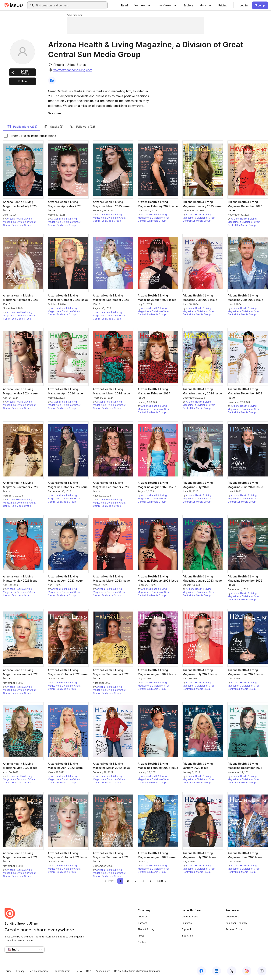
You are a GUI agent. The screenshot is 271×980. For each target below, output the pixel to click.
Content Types (190, 917)
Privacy (20, 971)
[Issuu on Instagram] (247, 971)
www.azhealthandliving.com (73, 70)
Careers (142, 923)
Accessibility (103, 971)
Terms (8, 971)
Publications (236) (22, 127)
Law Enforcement (39, 971)
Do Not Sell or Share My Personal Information (137, 971)
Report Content (62, 971)
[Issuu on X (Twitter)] (232, 971)
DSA (89, 971)
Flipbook (187, 929)
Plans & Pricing (146, 929)
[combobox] (71, 5)
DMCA (78, 971)
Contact (142, 942)
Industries (187, 936)
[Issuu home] (14, 5)
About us (143, 917)
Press (141, 936)
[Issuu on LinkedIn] (216, 971)
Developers (232, 917)
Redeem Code (234, 929)
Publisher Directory (236, 923)
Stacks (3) (53, 127)
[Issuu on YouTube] (262, 971)
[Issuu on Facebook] (201, 971)
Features (187, 923)
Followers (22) (82, 127)
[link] (124, 5)
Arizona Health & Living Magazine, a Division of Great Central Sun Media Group (19, 222)
